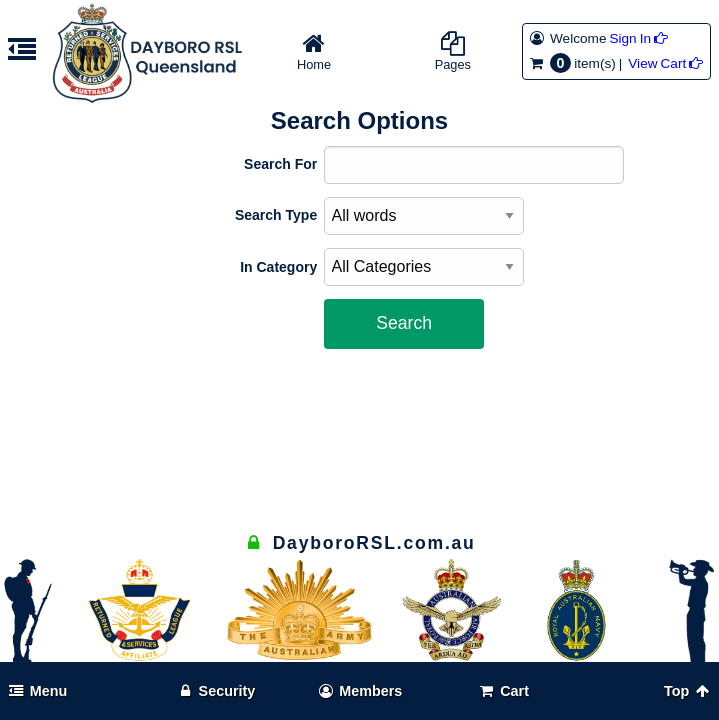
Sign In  (638, 38)
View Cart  (665, 63)
